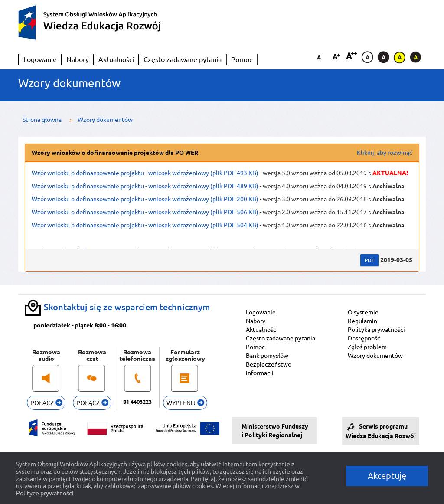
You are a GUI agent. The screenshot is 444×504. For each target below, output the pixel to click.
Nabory (78, 59)
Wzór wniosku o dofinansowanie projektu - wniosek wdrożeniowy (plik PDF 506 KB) (145, 212)
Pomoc (242, 59)
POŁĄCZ (46, 403)
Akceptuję (387, 476)
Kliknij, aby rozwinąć (385, 153)
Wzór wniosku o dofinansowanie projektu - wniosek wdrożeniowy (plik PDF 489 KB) (145, 186)
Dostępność (364, 338)
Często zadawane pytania (183, 59)
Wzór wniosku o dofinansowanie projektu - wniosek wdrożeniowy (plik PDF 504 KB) (145, 225)
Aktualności (116, 59)
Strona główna (42, 120)
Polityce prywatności (45, 493)
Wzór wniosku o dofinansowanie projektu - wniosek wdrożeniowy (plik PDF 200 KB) (145, 199)
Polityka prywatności (376, 330)
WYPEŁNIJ (185, 403)
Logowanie (40, 59)
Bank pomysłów (267, 356)
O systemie (363, 312)
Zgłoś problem (367, 347)
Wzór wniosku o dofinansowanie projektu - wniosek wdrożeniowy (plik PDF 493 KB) (145, 173)
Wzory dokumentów (375, 356)
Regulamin (362, 321)
